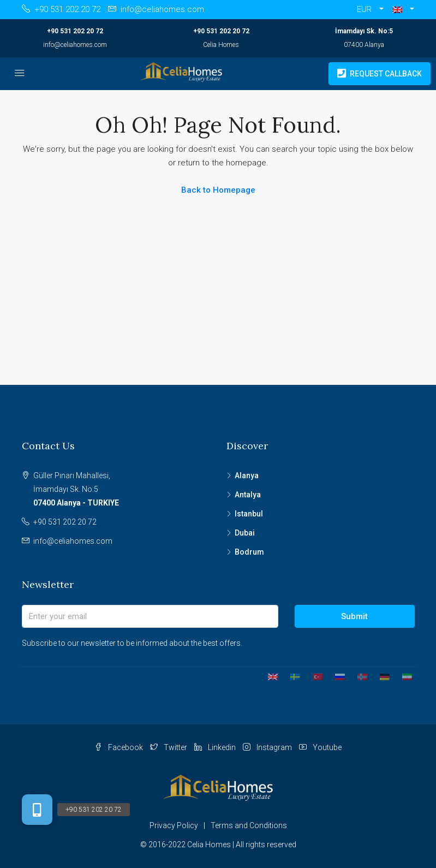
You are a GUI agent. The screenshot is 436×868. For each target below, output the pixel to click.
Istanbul (249, 514)
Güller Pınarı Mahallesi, (122, 491)
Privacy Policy (174, 825)
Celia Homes (221, 45)
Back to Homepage (218, 190)
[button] (403, 10)
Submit (354, 616)
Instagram (268, 747)
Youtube (320, 747)
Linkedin (216, 747)
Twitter (169, 747)
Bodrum (249, 552)
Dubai (245, 533)
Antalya (248, 495)
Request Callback (380, 74)
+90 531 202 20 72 (75, 31)
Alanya (247, 475)
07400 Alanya (364, 45)
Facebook (120, 747)
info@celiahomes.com (75, 45)
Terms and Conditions (249, 825)
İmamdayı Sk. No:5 (364, 31)
